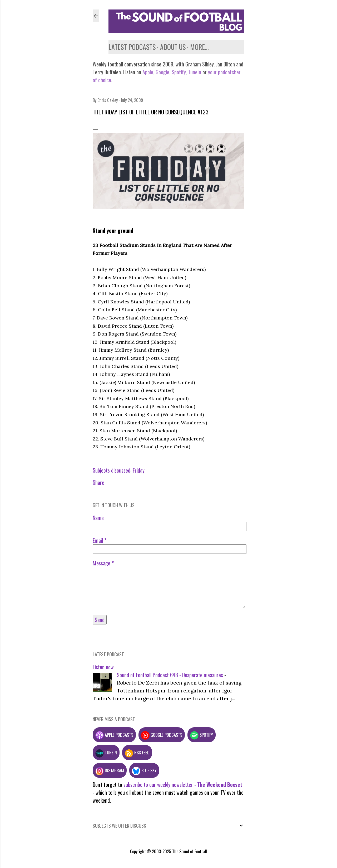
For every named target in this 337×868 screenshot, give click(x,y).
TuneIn (195, 72)
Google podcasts (162, 735)
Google (162, 72)
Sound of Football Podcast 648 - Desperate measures (170, 675)
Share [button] (98, 482)
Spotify (179, 72)
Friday (139, 470)
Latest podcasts (132, 47)
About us (173, 47)
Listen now (103, 667)
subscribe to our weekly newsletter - (183, 784)
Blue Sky (144, 770)
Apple (148, 72)
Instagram (110, 770)
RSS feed (137, 752)
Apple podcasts (114, 735)
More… (199, 47)
